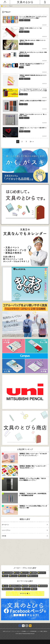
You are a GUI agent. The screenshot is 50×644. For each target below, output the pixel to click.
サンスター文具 (8, 573)
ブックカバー (27, 20)
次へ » (32, 142)
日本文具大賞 (43, 586)
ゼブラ (6, 576)
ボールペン (24, 525)
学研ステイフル (33, 576)
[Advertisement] (25, 552)
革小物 (26, 94)
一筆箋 (32, 44)
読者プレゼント (8, 589)
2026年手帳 (34, 586)
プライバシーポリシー (16, 631)
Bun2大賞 (18, 589)
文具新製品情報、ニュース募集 (36, 631)
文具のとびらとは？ (7, 631)
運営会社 (45, 631)
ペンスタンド (27, 131)
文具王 (35, 589)
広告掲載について (25, 631)
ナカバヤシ (42, 573)
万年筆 (24, 536)
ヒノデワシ (25, 573)
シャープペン (24, 530)
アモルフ (21, 20)
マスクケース (27, 79)
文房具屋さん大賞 (15, 586)
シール (6, 586)
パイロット (23, 576)
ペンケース (27, 32)
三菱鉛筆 (34, 573)
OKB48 (25, 586)
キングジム (14, 576)
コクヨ (17, 573)
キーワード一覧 (24, 593)
